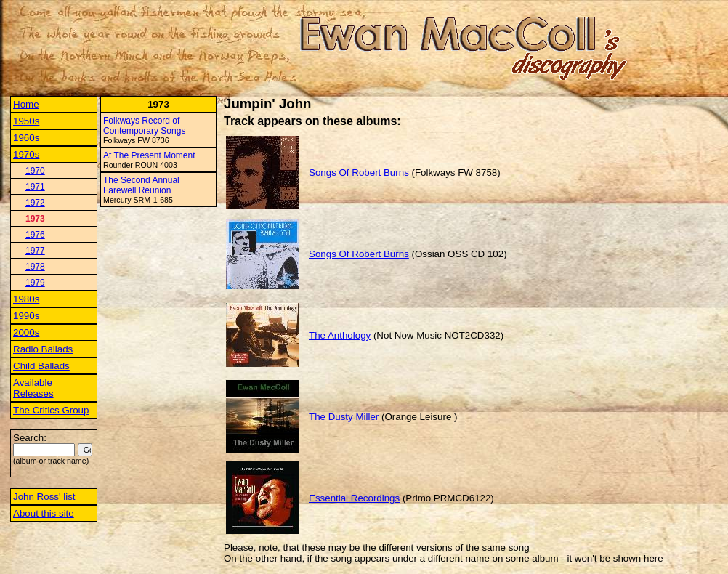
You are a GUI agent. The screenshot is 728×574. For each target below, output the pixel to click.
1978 (35, 267)
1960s (26, 138)
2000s (26, 332)
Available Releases (33, 388)
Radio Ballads (43, 349)
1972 (35, 203)
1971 (35, 187)
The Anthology (340, 335)
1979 (35, 283)
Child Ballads (41, 366)
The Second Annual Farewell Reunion (141, 185)
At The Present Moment (149, 155)
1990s (26, 316)
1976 (35, 235)
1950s (26, 121)
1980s (26, 299)
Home (26, 104)
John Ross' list (44, 497)
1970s (26, 154)
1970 (35, 171)
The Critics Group (51, 410)
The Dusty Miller (344, 417)
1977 (35, 251)
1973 (35, 219)
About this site (44, 513)
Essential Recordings (354, 498)
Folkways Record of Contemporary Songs (144, 126)
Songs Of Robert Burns (359, 173)
